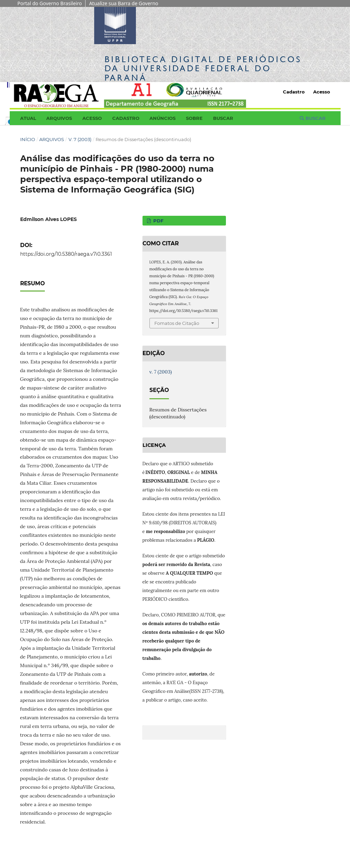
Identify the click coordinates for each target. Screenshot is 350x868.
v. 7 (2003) (80, 139)
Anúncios (162, 118)
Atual (28, 118)
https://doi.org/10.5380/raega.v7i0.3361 (66, 254)
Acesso (92, 118)
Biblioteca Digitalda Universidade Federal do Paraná (203, 68)
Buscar (223, 118)
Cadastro (126, 118)
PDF (158, 221)
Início (28, 139)
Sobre (194, 118)
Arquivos (59, 118)
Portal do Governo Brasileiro (50, 3)
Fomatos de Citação (177, 323)
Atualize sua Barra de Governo (124, 3)
